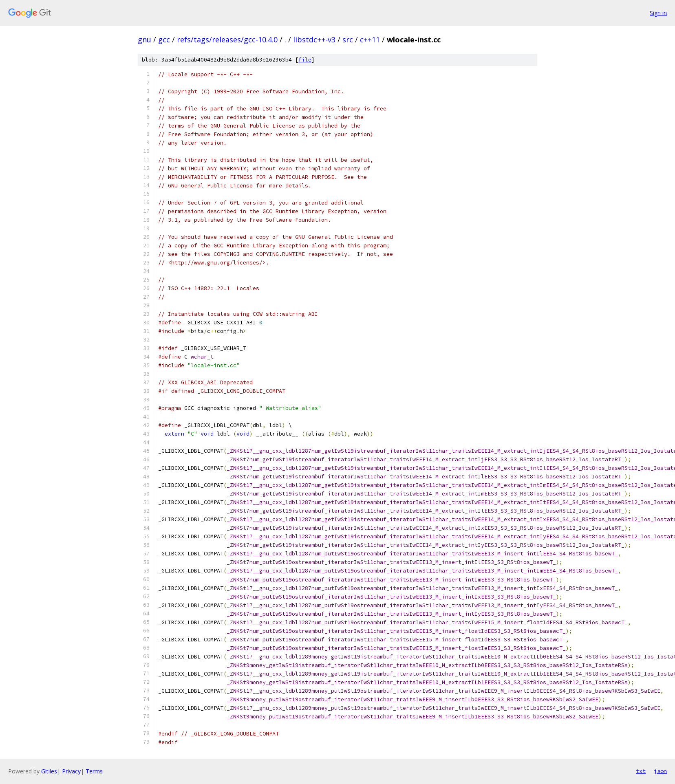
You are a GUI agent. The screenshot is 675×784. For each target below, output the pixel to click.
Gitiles (49, 771)
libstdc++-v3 (314, 40)
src (348, 40)
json (660, 771)
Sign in (658, 13)
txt (641, 771)
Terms (94, 771)
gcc (164, 40)
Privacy (71, 771)
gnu (144, 40)
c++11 (370, 40)
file (305, 60)
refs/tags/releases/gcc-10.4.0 (227, 40)
